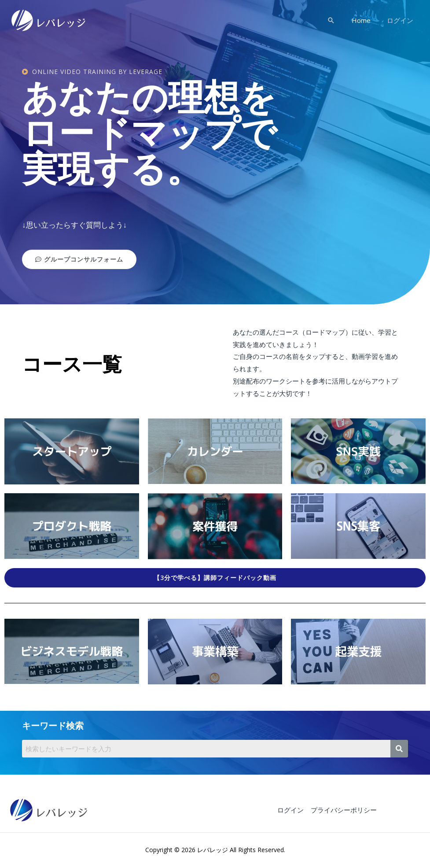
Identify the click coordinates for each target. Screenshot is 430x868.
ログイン (401, 20)
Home (366, 20)
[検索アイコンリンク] (337, 20)
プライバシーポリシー (342, 810)
